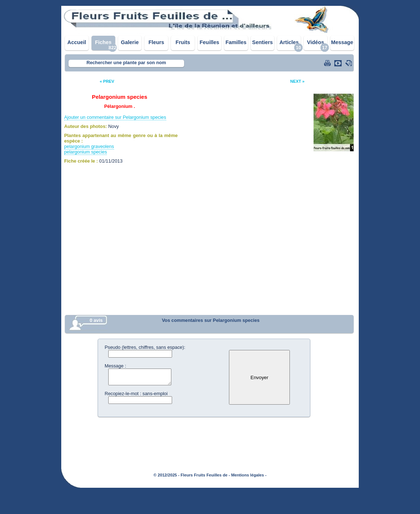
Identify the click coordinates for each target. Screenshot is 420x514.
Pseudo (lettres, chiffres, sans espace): (145, 347)
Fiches (103, 42)
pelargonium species (85, 152)
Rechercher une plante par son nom (126, 63)
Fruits (183, 42)
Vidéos (316, 42)
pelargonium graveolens (89, 146)
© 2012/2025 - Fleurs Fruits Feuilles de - (192, 475)
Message (342, 42)
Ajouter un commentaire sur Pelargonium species (115, 117)
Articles (289, 42)
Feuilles (210, 42)
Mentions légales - (249, 475)
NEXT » (297, 81)
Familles (236, 42)
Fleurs (156, 42)
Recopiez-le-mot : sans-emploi (136, 394)
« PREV (107, 81)
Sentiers (263, 42)
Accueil (77, 42)
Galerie (130, 42)
